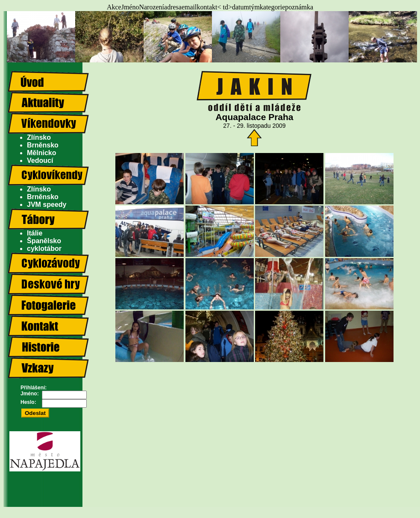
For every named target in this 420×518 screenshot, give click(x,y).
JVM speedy (47, 205)
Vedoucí (40, 160)
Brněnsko (43, 145)
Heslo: (28, 402)
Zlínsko (39, 137)
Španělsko (44, 241)
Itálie (35, 233)
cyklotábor (44, 249)
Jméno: (30, 394)
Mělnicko (41, 153)
